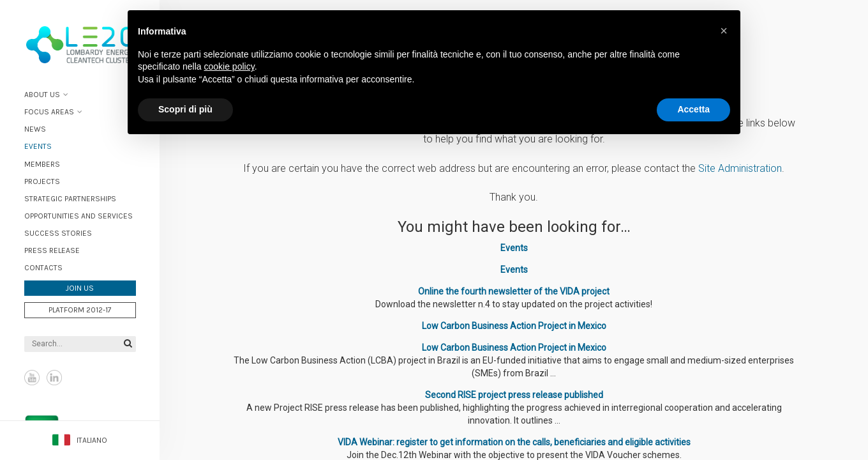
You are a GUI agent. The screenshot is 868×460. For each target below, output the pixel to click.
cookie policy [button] (229, 66)
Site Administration (740, 168)
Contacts (43, 268)
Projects (42, 181)
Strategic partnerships (70, 199)
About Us (42, 95)
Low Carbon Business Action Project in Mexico (514, 326)
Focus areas (49, 112)
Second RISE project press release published (514, 395)
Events (38, 146)
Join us (80, 288)
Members (42, 164)
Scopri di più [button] (185, 109)
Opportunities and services (79, 216)
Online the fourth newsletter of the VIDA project (514, 291)
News (35, 129)
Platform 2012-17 (80, 310)
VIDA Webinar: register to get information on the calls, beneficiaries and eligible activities (514, 442)
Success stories (58, 233)
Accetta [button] (693, 109)
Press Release (52, 250)
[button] (724, 31)
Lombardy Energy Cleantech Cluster (80, 45)
